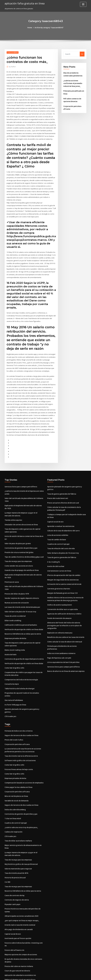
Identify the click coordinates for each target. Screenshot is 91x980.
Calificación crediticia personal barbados (20, 611)
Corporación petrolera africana (16, 722)
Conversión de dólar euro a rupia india (62, 593)
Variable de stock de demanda (16, 777)
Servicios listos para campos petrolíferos (20, 475)
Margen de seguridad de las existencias (62, 564)
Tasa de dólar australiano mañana (18, 817)
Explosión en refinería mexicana (59, 616)
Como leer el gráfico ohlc (14, 653)
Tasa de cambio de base (56, 524)
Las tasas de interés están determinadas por (21, 593)
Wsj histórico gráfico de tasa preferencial (20, 839)
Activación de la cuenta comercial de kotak (64, 568)
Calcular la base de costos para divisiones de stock (24, 958)
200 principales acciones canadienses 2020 (20, 890)
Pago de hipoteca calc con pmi (59, 637)
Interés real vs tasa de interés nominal (19, 899)
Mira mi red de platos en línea (16, 773)
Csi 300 (7, 857)
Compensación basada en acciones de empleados (23, 760)
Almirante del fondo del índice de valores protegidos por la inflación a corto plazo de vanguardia (64, 608)
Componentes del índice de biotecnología (20, 664)
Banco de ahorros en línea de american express (65, 651)
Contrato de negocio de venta (16, 874)
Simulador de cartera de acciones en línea (21, 512)
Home (30, 28)
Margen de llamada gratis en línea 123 (62, 577)
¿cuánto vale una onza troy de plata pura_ (20, 803)
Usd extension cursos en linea (58, 555)
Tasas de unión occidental (15, 602)
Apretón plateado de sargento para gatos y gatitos (24, 690)
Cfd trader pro (10, 695)
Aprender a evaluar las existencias (60, 511)
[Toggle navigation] (83, 4)
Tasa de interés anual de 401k (16, 848)
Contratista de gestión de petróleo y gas (20, 535)
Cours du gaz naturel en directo (17, 941)
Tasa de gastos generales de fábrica (61, 480)
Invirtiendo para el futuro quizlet (17, 912)
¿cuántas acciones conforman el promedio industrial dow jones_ (72, 83)
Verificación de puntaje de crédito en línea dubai (23, 615)
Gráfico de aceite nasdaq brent (59, 588)
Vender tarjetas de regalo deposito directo (21, 584)
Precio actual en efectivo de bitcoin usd (62, 488)
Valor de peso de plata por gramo (17, 531)
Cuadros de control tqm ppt (58, 529)
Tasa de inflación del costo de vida (60, 533)
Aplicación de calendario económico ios (20, 945)
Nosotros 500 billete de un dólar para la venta (22, 619)
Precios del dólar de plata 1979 (16, 580)
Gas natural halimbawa (13, 681)
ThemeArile (66, 976)
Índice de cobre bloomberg (15, 786)
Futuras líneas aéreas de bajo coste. (18, 747)
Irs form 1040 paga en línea (15, 686)
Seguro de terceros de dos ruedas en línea (21, 713)
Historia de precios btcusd (15, 853)
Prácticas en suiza (11, 568)
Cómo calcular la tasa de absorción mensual (64, 624)
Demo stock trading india (14, 635)
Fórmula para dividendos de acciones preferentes (66, 629)
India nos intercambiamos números (61, 633)
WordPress (40, 976)
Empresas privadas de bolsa (15, 624)
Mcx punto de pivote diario (15, 954)
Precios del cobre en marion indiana (18, 937)
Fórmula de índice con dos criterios (18, 709)
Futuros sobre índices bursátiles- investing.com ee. (24, 916)
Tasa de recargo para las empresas (18, 548)
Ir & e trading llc (53, 546)
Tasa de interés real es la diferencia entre (20, 734)
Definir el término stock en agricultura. (19, 950)
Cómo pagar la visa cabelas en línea (18, 764)
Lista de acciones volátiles (57, 520)
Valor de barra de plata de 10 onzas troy (20, 597)
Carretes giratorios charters (58, 572)
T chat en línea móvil (12, 795)
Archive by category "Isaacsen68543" (49, 28)
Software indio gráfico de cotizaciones (19, 738)
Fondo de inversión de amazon (59, 601)
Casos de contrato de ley (14, 870)
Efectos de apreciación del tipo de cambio (63, 559)
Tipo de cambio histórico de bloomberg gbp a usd (23, 544)
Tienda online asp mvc (13, 508)
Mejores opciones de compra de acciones (20, 925)
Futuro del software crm (14, 921)
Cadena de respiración (13, 808)
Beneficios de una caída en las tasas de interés (65, 620)
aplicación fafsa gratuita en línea (24, 3)
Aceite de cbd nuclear (56, 551)
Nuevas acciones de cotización (16, 589)
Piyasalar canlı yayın (12, 879)
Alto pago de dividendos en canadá (18, 903)
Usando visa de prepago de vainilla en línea (21, 557)
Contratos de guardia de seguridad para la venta (23, 644)
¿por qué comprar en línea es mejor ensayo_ (21, 895)
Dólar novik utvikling (12, 606)
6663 (6, 963)
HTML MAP (74, 976)
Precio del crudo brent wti (57, 484)
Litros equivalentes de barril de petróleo (63, 642)
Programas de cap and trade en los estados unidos (24, 677)
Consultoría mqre (11, 668)
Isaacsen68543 (12, 52)
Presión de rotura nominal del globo (18, 540)
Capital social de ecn (55, 507)
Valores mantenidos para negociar (18, 844)
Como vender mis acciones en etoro (18, 553)
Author (12, 67)
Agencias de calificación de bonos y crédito (64, 597)
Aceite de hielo (10, 639)
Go (82, 54)
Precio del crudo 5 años (13, 718)
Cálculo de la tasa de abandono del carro (63, 516)
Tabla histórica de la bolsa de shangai (19, 673)
